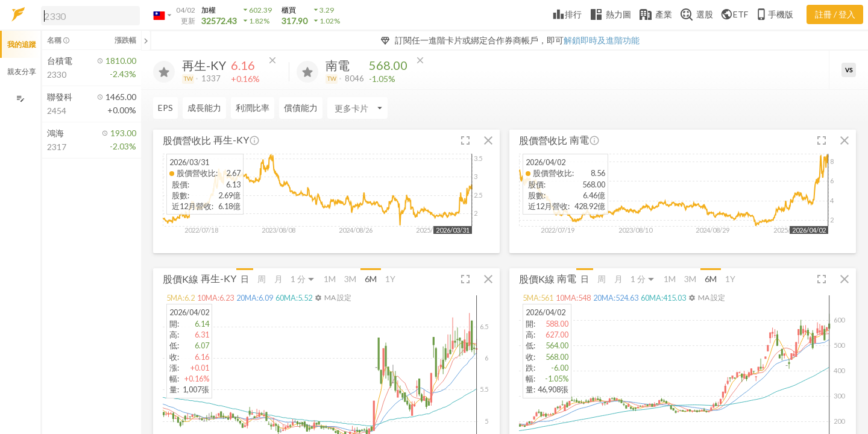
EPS (165, 108)
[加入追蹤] (164, 72)
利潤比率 (253, 108)
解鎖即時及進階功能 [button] (602, 40)
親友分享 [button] (22, 71)
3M (350, 279)
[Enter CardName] (357, 108)
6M (371, 279)
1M (330, 279)
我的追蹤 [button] (22, 44)
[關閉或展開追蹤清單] (146, 40)
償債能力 (301, 108)
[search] (90, 16)
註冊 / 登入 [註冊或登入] (835, 14)
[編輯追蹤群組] (20, 99)
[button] (88, 15)
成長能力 (204, 108)
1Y (390, 279)
